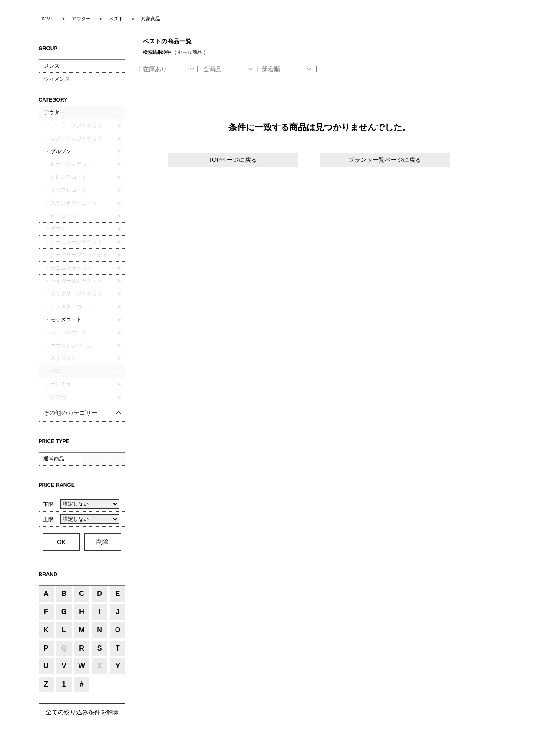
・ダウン (55, 229)
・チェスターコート (68, 306)
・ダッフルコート (65, 190)
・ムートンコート (65, 332)
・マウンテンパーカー (71, 345)
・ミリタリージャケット (73, 293)
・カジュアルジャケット (73, 138)
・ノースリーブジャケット (76, 255)
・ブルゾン (58, 151)
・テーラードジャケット (73, 125)
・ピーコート (60, 216)
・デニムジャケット (68, 268)
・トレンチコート (65, 177)
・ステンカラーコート (71, 203)
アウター (54, 112)
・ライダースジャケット (73, 281)
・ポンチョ (58, 384)
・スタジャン (60, 358)
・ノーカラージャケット (73, 242)
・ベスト (55, 371)
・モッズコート (63, 319)
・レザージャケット (68, 164)
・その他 (55, 397)
